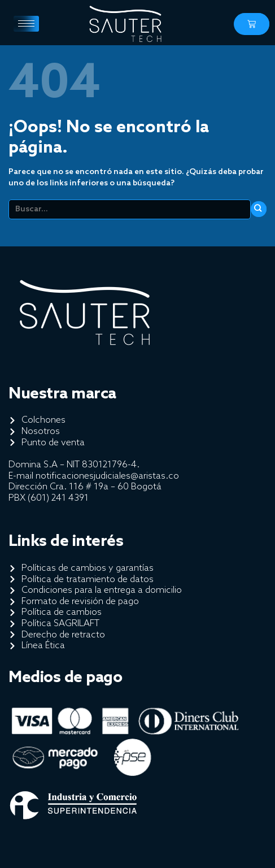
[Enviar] (259, 209)
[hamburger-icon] (26, 24)
